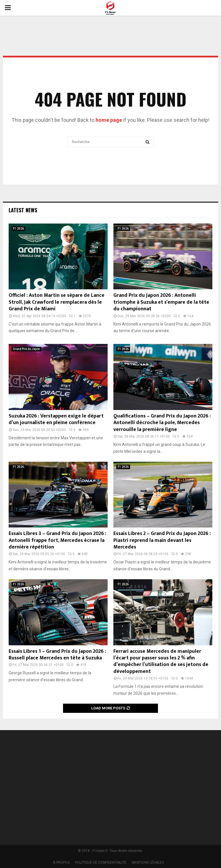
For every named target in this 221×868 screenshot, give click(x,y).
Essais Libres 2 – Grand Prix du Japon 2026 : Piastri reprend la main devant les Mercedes (162, 540)
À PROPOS (61, 863)
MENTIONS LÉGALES (148, 863)
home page (109, 120)
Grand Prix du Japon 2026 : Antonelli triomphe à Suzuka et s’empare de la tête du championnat (161, 302)
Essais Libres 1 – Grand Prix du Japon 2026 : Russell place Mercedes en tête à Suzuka (57, 655)
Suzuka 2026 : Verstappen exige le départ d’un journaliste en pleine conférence (56, 419)
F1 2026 (18, 229)
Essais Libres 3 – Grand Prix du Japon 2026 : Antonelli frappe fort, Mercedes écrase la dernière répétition (57, 540)
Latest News (23, 210)
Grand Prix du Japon (26, 349)
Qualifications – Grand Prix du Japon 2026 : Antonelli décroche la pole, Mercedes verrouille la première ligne (162, 423)
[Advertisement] (169, 784)
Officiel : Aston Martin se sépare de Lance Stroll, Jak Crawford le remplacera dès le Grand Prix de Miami (57, 302)
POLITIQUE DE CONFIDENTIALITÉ (101, 863)
